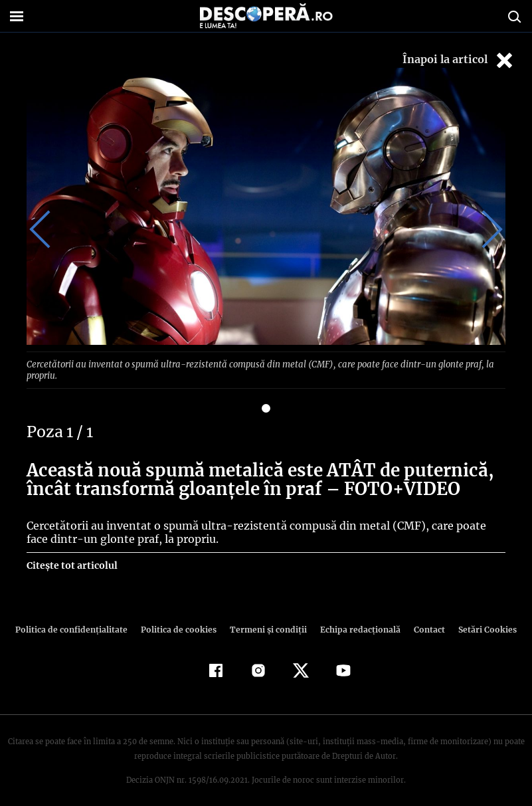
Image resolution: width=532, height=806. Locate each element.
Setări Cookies (481, 618)
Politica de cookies (181, 618)
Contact (424, 618)
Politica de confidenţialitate (78, 618)
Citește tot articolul (71, 554)
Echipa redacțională (357, 618)
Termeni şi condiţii (267, 618)
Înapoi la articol (459, 60)
